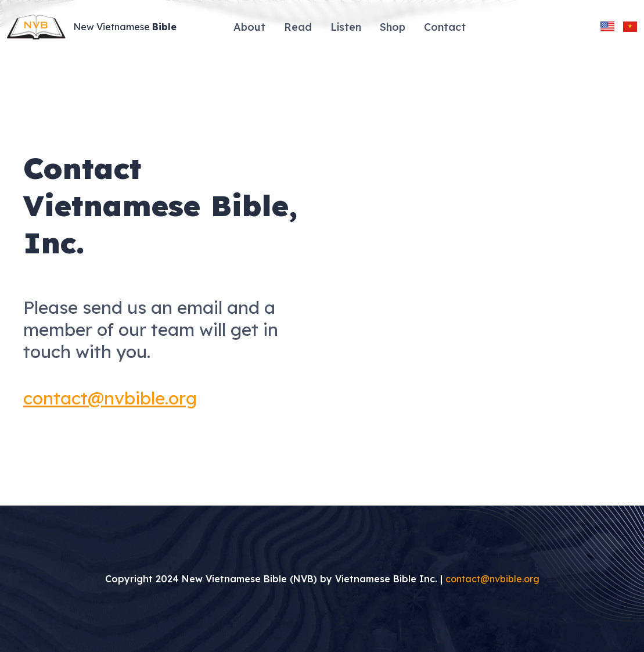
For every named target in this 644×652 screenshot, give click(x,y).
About (249, 27)
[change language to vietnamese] (630, 27)
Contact (445, 27)
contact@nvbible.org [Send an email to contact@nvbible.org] (492, 579)
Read (298, 27)
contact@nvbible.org (110, 398)
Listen (346, 27)
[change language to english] (607, 27)
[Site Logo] (96, 27)
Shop (393, 27)
